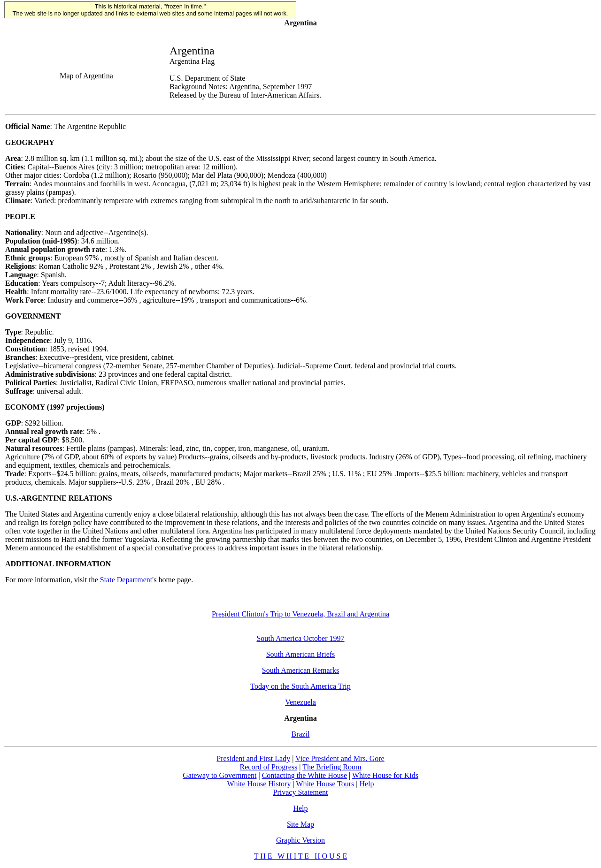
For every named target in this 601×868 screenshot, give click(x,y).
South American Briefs (301, 654)
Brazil (300, 734)
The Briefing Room (332, 767)
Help (366, 784)
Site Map (300, 824)
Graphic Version (300, 840)
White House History (259, 784)
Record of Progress (269, 767)
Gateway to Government (220, 775)
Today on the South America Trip (300, 686)
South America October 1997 (300, 638)
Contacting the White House (304, 775)
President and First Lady (253, 758)
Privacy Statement (301, 792)
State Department (126, 580)
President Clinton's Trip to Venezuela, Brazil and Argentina (300, 614)
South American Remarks (300, 670)
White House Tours (325, 784)
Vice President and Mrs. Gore (340, 758)
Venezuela (300, 702)
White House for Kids (385, 775)
